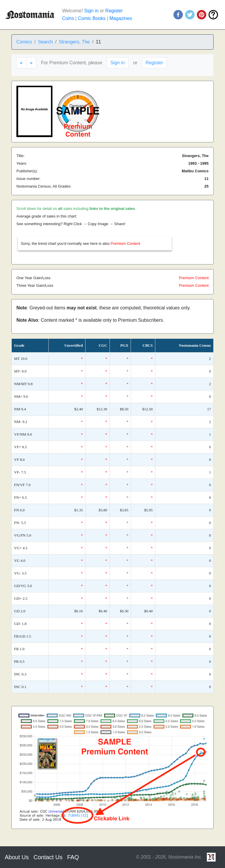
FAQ (73, 857)
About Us (17, 857)
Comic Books (92, 18)
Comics (24, 42)
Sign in (91, 11)
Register (114, 11)
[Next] (31, 63)
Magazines (121, 18)
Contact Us (48, 857)
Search (46, 42)
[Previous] (21, 63)
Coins (68, 18)
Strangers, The (74, 42)
